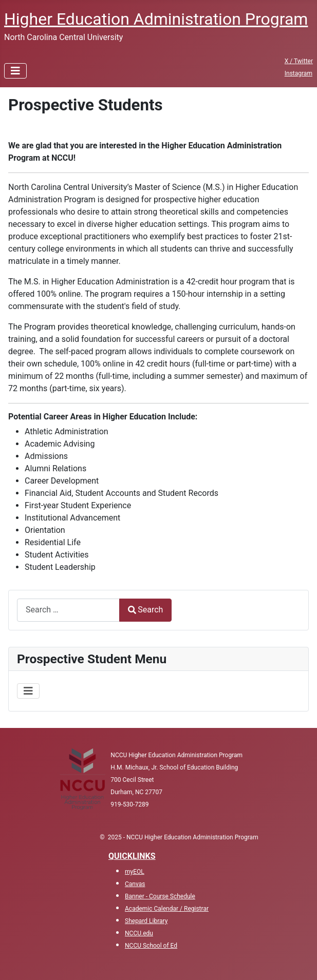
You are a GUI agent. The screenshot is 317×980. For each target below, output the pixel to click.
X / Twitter (299, 61)
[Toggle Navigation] (15, 71)
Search (145, 610)
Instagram (299, 73)
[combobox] (68, 610)
